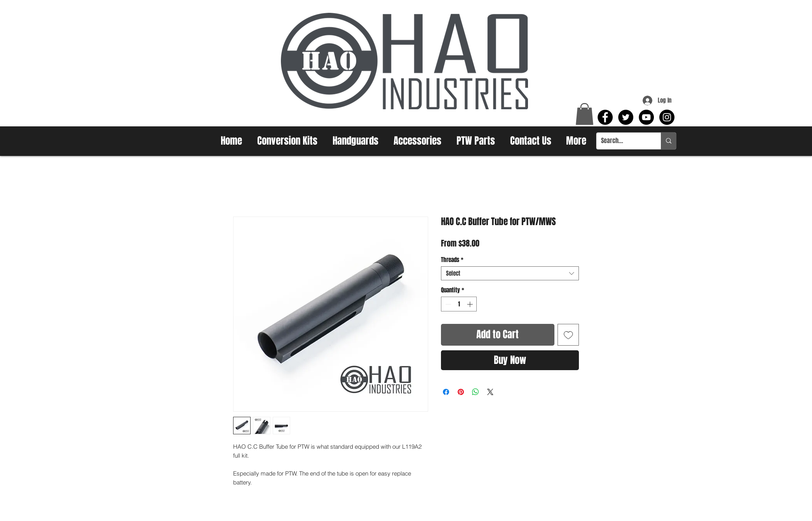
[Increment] (471, 304)
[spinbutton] (459, 304)
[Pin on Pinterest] (461, 392)
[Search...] (623, 141)
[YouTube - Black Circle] (646, 117)
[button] (585, 114)
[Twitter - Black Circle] (626, 117)
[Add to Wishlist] (568, 335)
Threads (452, 260)
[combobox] (510, 273)
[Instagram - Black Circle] (667, 117)
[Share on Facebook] (446, 392)
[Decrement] (447, 304)
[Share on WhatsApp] (476, 392)
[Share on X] (490, 392)
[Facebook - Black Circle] (605, 117)
